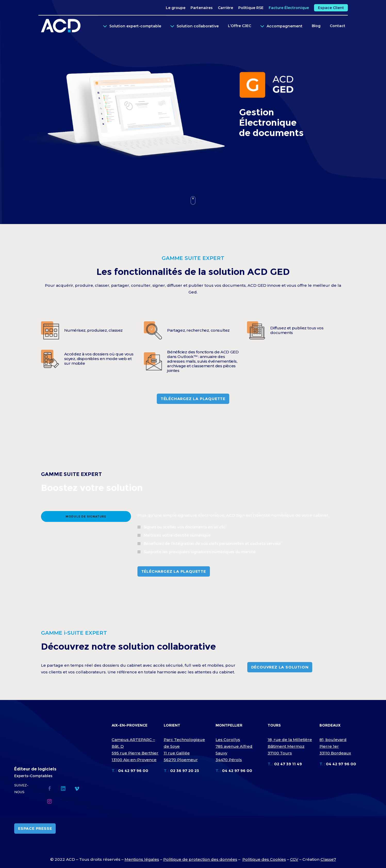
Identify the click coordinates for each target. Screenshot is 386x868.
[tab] (86, 516)
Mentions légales (142, 859)
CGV (294, 859)
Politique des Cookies (264, 859)
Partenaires (202, 8)
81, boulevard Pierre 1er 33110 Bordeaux (335, 746)
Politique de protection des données (200, 859)
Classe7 (328, 859)
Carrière (225, 8)
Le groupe (176, 8)
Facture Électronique (289, 8)
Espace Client (331, 8)
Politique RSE (251, 8)
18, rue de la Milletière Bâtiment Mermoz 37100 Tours (290, 746)
